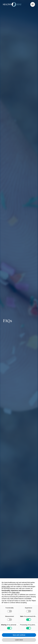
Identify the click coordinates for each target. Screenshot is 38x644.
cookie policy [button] (15, 592)
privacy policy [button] (6, 587)
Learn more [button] (19, 640)
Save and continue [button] (19, 635)
